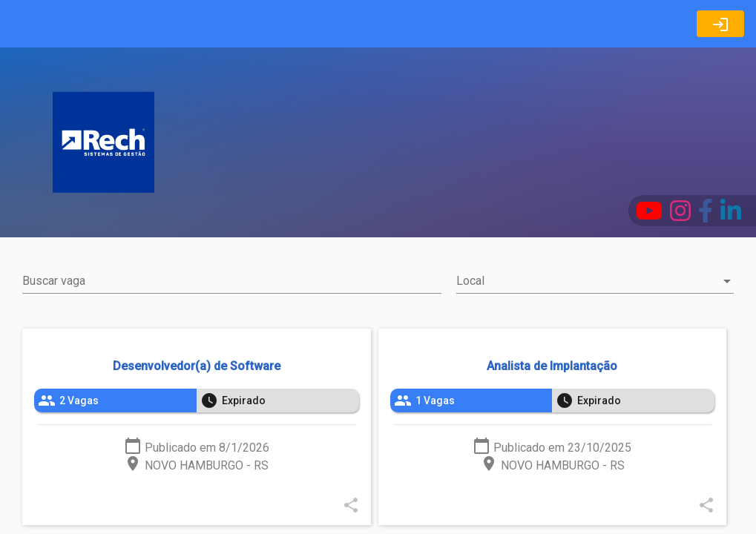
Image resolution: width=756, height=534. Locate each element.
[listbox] (197, 400)
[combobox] (595, 281)
